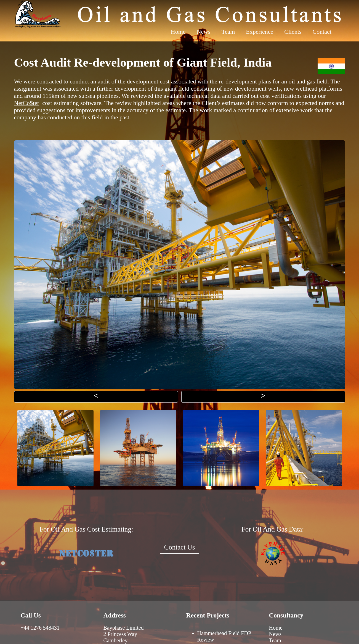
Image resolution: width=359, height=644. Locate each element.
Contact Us (180, 547)
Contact (322, 32)
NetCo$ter (27, 103)
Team (228, 32)
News (204, 32)
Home (178, 32)
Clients (293, 32)
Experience (260, 32)
